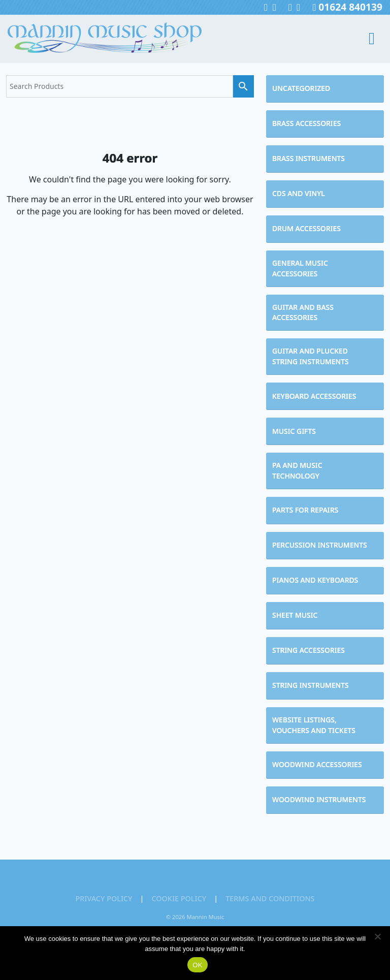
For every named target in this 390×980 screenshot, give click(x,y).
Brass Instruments (308, 158)
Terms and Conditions (270, 898)
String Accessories (308, 650)
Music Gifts (294, 431)
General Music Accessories (300, 268)
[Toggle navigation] (363, 39)
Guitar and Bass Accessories (303, 312)
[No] (377, 936)
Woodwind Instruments (319, 799)
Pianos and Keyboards (315, 580)
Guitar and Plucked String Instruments (311, 356)
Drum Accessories (306, 228)
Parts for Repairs (305, 510)
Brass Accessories (306, 123)
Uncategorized (301, 88)
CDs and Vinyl (299, 193)
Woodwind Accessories (317, 764)
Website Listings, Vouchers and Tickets (314, 725)
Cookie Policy (179, 898)
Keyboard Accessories (314, 396)
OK (197, 965)
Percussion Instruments (320, 545)
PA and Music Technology (297, 470)
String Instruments (311, 685)
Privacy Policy (104, 898)
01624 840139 (347, 7)
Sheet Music (295, 615)
